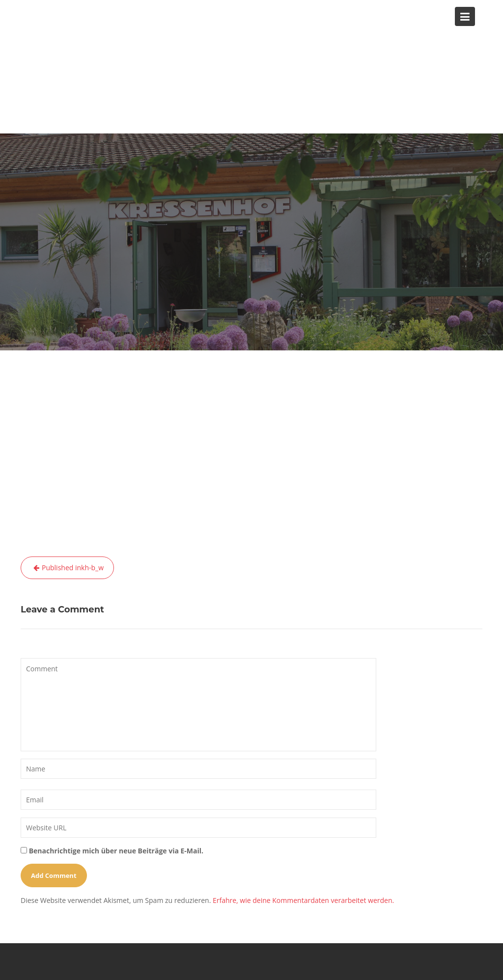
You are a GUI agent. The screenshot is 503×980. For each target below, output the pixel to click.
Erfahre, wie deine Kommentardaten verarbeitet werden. (303, 900)
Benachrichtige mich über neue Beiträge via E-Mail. (116, 851)
